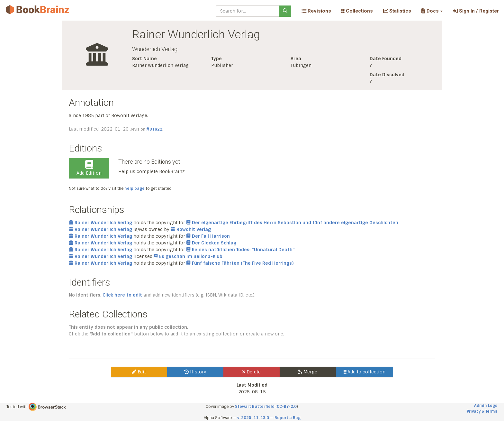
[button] (432, 11)
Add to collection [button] (365, 372)
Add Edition (89, 168)
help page (135, 188)
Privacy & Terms (482, 411)
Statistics (397, 11)
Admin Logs (486, 406)
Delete (252, 372)
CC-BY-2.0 (287, 407)
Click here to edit (122, 295)
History (195, 372)
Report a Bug (288, 418)
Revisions (316, 11)
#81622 (154, 129)
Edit (139, 372)
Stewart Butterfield (255, 407)
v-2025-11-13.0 (253, 418)
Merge (308, 372)
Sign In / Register (476, 11)
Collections (357, 11)
